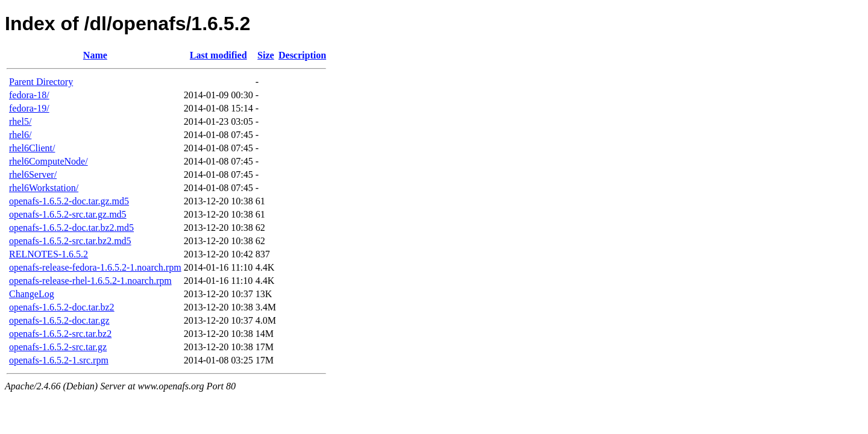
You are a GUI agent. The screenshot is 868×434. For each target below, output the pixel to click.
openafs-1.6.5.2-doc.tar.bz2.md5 (71, 228)
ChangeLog (32, 294)
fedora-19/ (29, 108)
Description (302, 55)
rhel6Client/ (32, 148)
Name (95, 55)
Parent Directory (41, 82)
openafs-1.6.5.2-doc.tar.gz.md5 (69, 201)
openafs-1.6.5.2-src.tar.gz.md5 (68, 214)
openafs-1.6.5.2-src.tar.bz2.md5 (70, 241)
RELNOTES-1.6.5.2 (49, 254)
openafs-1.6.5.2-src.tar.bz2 (60, 334)
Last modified (219, 55)
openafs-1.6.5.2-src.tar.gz (58, 347)
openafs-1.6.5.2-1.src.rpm (59, 360)
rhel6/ (20, 135)
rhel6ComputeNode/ (49, 161)
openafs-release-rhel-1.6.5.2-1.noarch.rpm (90, 281)
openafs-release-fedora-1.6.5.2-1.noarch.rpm (95, 267)
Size (266, 55)
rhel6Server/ (33, 175)
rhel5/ (20, 121)
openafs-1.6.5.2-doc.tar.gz (59, 320)
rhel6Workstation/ (44, 188)
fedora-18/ (29, 95)
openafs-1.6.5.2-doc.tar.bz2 (62, 307)
